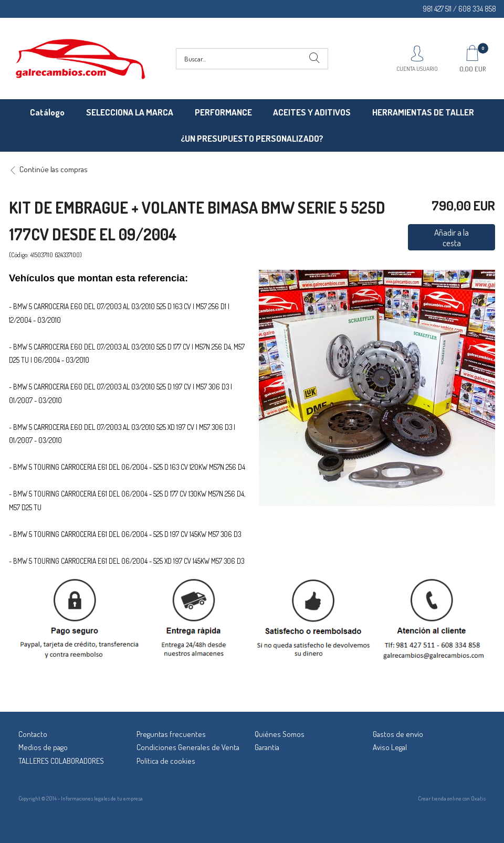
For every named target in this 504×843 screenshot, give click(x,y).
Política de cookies (166, 761)
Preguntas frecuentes (171, 734)
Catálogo (47, 112)
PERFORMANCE (223, 112)
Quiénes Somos (280, 734)
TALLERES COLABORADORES (61, 761)
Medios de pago (43, 747)
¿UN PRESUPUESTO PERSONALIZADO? (252, 138)
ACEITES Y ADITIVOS (312, 112)
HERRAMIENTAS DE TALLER (423, 112)
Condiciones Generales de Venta (188, 747)
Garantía (267, 747)
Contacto (33, 734)
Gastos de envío (398, 734)
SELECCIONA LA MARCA (130, 112)
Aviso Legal (390, 747)
